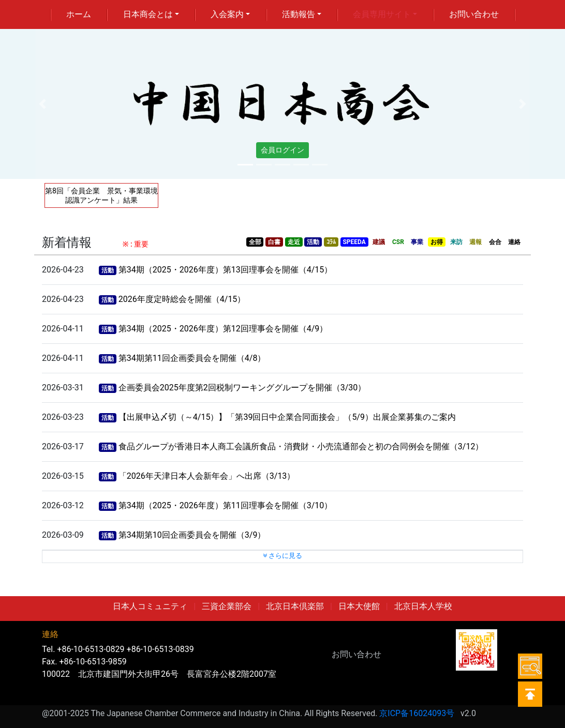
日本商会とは (148, 14)
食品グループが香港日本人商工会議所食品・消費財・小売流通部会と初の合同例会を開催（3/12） (301, 446)
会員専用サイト (382, 14)
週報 (475, 242)
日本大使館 (359, 606)
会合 (495, 242)
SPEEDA (354, 242)
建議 (379, 242)
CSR (398, 242)
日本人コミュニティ (150, 606)
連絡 (514, 242)
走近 (294, 242)
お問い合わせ (474, 14)
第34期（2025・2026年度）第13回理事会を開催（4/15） (225, 270)
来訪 (456, 242)
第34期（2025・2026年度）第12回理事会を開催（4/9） (223, 329)
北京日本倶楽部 (295, 606)
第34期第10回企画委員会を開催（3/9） (192, 535)
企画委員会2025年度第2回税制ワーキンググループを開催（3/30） (242, 388)
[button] (42, 104)
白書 (274, 242)
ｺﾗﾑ (331, 242)
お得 (437, 242)
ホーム (79, 14)
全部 (255, 242)
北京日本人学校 (423, 606)
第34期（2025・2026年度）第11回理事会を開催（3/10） (225, 505)
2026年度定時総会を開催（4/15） (182, 299)
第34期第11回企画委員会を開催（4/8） (192, 358)
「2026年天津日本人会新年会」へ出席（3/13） (207, 476)
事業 (417, 242)
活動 (313, 242)
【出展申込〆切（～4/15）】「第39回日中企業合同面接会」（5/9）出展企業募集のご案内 (287, 417)
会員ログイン (282, 150)
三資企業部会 (227, 606)
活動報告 (299, 14)
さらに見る (282, 556)
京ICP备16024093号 (417, 713)
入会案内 (227, 14)
